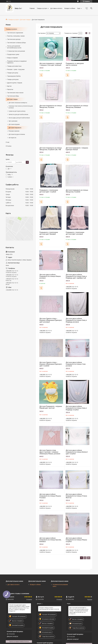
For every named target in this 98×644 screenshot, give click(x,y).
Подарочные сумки (13, 54)
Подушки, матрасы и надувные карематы (17, 62)
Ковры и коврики (12, 58)
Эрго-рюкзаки (13, 121)
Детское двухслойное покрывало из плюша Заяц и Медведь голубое (76, 408)
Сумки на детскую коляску (17, 111)
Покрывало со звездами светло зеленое (75, 64)
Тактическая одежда (14, 39)
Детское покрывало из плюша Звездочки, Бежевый (77, 106)
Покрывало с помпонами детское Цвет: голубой (49, 191)
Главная (32, 8)
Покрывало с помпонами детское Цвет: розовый (75, 233)
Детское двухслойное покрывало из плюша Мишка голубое (76, 540)
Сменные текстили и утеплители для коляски (21, 107)
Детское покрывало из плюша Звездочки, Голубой (77, 191)
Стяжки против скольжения (16, 51)
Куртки (9, 86)
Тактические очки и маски (15, 93)
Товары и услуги (42, 8)
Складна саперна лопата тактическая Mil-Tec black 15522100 (49, 608)
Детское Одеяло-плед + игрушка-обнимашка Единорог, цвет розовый (51, 320)
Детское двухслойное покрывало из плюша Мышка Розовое (50, 496)
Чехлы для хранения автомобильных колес (14, 47)
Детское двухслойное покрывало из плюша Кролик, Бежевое (50, 540)
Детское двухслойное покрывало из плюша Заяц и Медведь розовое (76, 320)
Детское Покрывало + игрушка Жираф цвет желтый (51, 407)
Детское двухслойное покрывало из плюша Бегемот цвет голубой (77, 452)
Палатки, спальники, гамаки (16, 36)
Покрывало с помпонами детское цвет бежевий (49, 233)
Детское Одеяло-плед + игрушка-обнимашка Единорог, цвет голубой (51, 364)
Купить (41, 75)
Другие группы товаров (15, 83)
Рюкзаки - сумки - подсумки (16, 69)
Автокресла (12, 138)
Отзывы (9, 146)
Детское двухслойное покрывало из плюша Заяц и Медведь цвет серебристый (76, 276)
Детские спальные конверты (18, 103)
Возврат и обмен (70, 8)
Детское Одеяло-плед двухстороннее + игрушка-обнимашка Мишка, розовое (50, 452)
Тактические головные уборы (17, 43)
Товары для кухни (13, 79)
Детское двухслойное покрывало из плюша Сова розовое (76, 364)
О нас (8, 142)
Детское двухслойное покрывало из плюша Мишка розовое (50, 276)
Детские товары (25, 20)
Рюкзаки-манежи (14, 131)
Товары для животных (14, 66)
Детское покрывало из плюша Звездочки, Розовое (51, 106)
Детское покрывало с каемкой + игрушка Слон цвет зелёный (51, 64)
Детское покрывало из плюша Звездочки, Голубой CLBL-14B (51, 149)
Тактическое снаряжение (15, 33)
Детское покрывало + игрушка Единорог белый (77, 149)
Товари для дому (13, 73)
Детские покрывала (15, 128)
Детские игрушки (14, 124)
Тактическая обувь (13, 96)
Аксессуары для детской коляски (19, 118)
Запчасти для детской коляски (18, 114)
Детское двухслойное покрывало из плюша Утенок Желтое (76, 496)
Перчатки (10, 89)
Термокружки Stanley (14, 76)
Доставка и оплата (56, 8)
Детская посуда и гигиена (17, 134)
